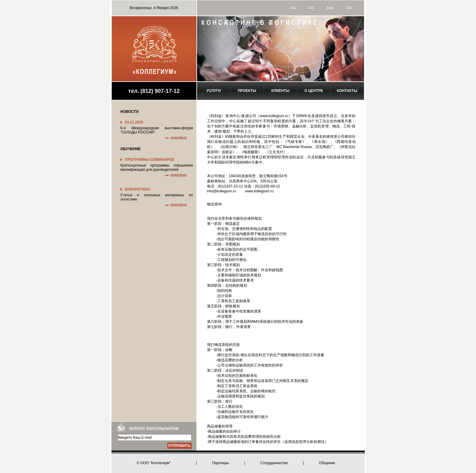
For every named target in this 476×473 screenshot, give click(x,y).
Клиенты (280, 91)
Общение (327, 463)
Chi (349, 8)
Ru (293, 8)
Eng (330, 8)
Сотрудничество (274, 463)
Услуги (214, 91)
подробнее (179, 138)
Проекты (247, 91)
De (311, 8)
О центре (314, 91)
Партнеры (221, 463)
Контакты (347, 91)
